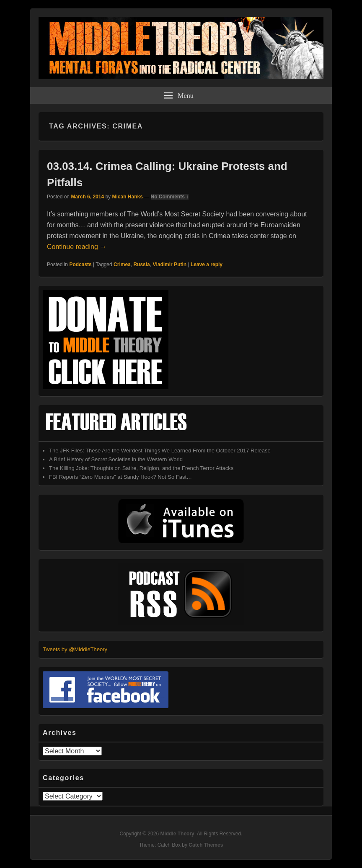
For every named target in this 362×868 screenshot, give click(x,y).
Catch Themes (206, 845)
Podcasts (80, 265)
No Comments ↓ (170, 197)
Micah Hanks (127, 197)
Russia (141, 265)
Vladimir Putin (169, 265)
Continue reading (77, 247)
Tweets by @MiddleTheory (75, 649)
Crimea (122, 265)
